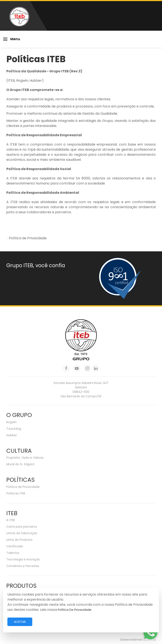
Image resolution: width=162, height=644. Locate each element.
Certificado (15, 546)
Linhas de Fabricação (22, 533)
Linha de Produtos (19, 540)
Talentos (13, 553)
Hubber (12, 435)
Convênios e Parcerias (23, 566)
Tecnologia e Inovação (23, 559)
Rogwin (11, 422)
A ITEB (11, 520)
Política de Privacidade (26, 238)
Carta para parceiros (22, 527)
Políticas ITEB (16, 493)
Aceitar (20, 622)
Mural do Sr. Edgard (20, 464)
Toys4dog (14, 429)
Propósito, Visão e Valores (25, 458)
